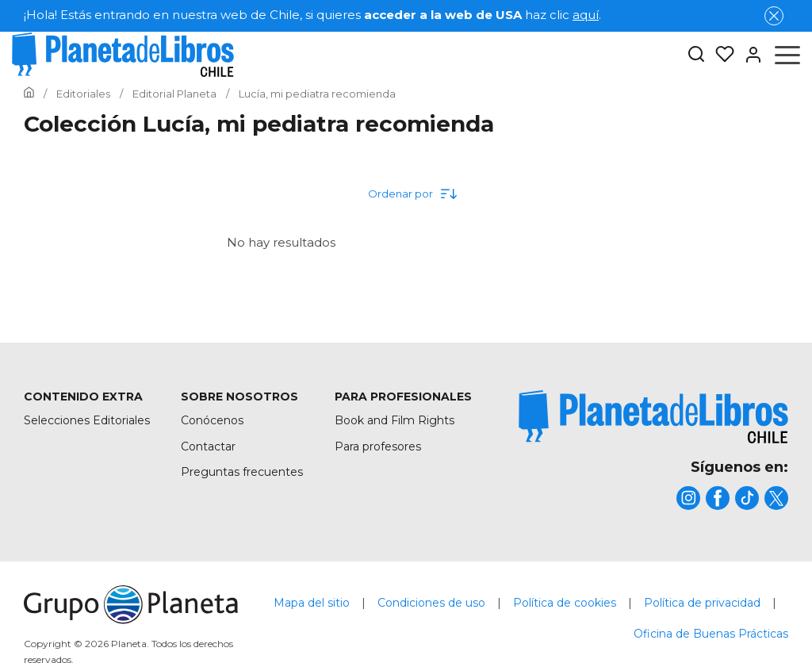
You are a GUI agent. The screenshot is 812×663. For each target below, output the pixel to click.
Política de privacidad (702, 603)
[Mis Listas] (720, 55)
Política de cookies (565, 603)
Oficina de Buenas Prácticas (711, 634)
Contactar (208, 446)
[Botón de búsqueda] (696, 55)
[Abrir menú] (787, 55)
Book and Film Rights (395, 420)
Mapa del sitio (312, 603)
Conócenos (212, 420)
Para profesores (378, 446)
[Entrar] (749, 55)
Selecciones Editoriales (87, 420)
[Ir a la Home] (29, 94)
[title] (653, 417)
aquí (586, 15)
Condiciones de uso (431, 603)
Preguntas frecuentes (242, 472)
